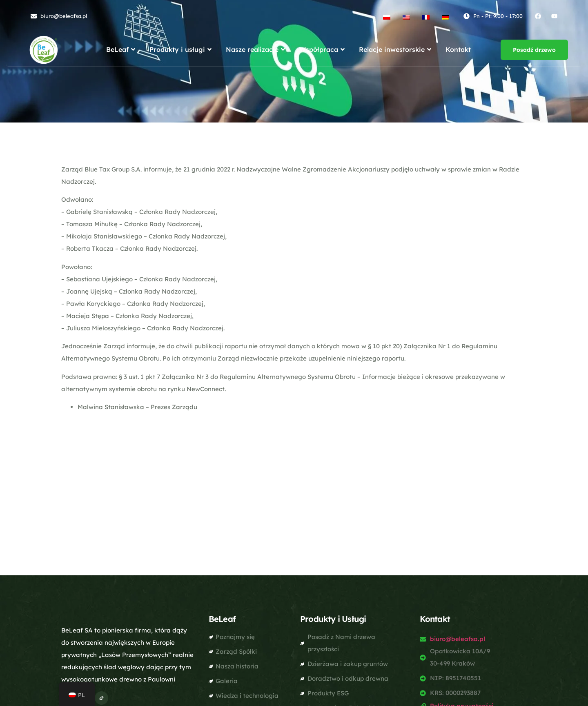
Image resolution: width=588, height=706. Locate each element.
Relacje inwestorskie (396, 49)
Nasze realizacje (256, 49)
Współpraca (323, 49)
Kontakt (458, 49)
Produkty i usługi (182, 49)
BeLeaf (122, 49)
